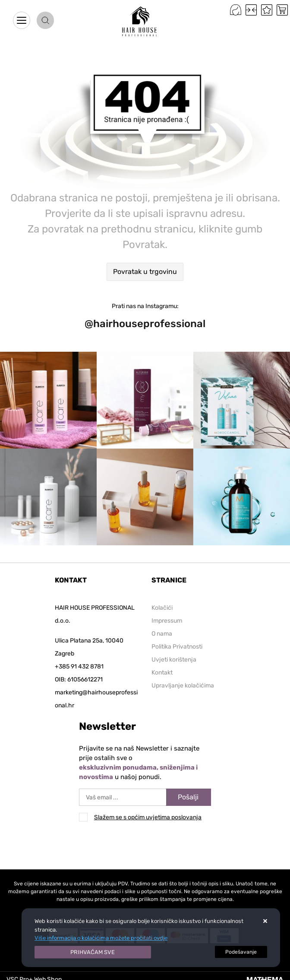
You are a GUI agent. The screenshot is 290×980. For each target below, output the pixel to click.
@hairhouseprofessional (145, 324)
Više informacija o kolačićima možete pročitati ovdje (101, 938)
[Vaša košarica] (282, 10)
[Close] (93, 952)
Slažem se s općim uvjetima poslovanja (148, 817)
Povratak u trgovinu (145, 272)
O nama (162, 634)
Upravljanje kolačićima (183, 686)
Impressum (167, 621)
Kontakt (162, 673)
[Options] (241, 952)
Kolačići (162, 608)
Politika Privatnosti (177, 647)
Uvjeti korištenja (174, 660)
